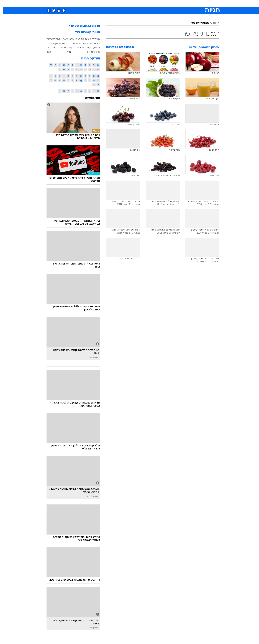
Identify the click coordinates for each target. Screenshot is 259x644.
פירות (94, 43)
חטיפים (77, 48)
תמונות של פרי (196, 23)
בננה (46, 43)
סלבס (158, 3)
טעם (68, 48)
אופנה (89, 3)
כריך (52, 48)
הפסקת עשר (90, 48)
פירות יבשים (65, 43)
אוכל (139, 3)
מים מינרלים (90, 52)
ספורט (181, 3)
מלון (45, 52)
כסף (148, 3)
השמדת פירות (89, 39)
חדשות (193, 3)
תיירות (115, 3)
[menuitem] (191, 4)
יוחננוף (60, 48)
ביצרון (62, 39)
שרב (68, 39)
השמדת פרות (50, 39)
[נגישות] (5, 4)
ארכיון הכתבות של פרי (81, 26)
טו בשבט (78, 43)
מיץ (66, 52)
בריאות (127, 3)
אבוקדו (54, 43)
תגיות (213, 23)
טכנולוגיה (102, 3)
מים (45, 48)
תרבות (169, 3)
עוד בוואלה (89, 98)
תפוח (86, 43)
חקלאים (76, 39)
